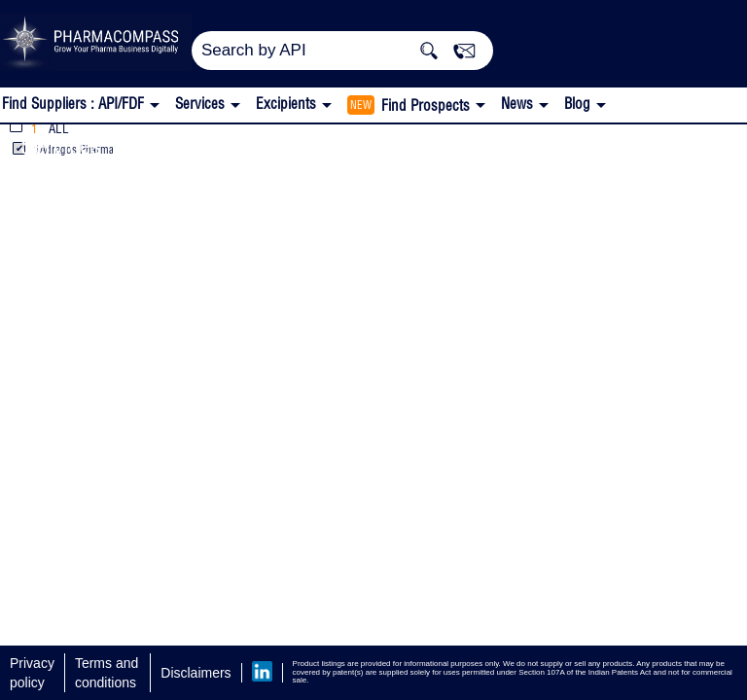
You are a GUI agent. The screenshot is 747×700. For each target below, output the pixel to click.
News (517, 104)
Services (61, 145)
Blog (577, 104)
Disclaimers (196, 673)
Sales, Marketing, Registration (275, 145)
